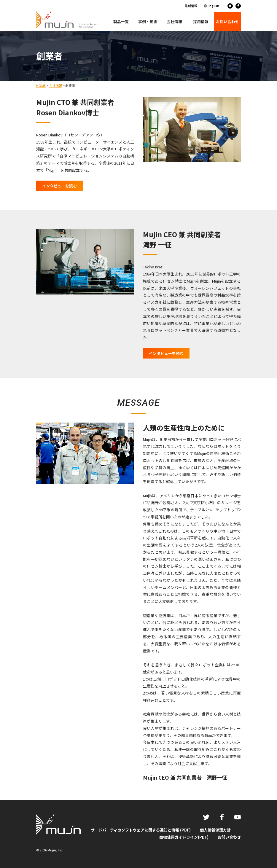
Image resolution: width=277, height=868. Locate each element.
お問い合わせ (229, 837)
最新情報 (191, 6)
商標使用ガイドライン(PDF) (184, 837)
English (213, 6)
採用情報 (201, 21)
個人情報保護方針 (215, 830)
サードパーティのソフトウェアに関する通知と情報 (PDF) (141, 830)
